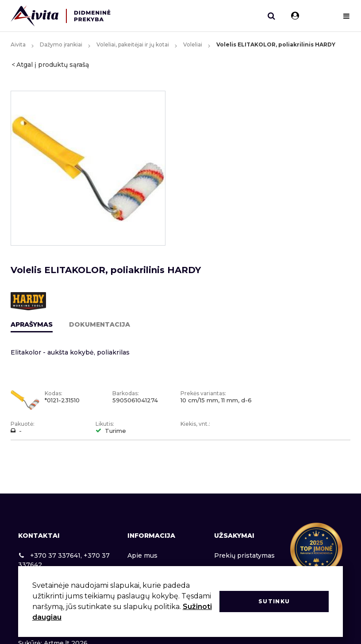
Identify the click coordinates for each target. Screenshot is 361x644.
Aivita (18, 44)
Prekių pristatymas (244, 555)
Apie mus (142, 555)
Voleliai (193, 44)
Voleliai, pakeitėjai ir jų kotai (133, 44)
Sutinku (274, 601)
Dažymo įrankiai (61, 44)
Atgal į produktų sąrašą (53, 65)
